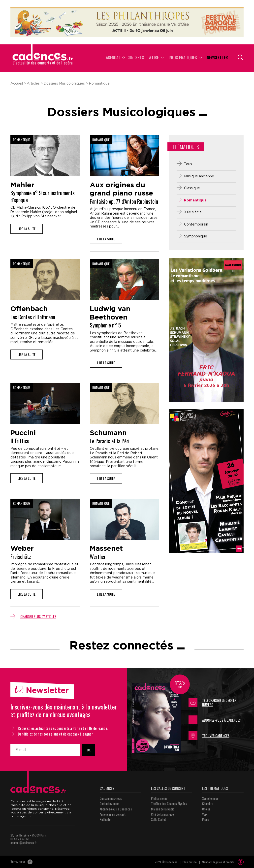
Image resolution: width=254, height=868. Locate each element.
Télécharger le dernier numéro (212, 702)
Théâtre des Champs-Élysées (169, 804)
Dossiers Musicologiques (64, 84)
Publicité (105, 819)
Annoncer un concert (113, 814)
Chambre (208, 804)
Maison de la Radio (163, 809)
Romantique (195, 200)
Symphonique (196, 236)
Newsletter (217, 58)
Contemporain (196, 225)
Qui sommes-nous (111, 798)
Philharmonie (159, 798)
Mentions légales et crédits (218, 862)
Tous (188, 164)
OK (89, 750)
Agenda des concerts (125, 58)
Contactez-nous (110, 804)
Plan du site (190, 862)
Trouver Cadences (209, 736)
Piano (206, 819)
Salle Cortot (159, 819)
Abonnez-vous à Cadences (215, 720)
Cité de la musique (162, 814)
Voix (205, 814)
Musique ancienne (199, 176)
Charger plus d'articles (33, 616)
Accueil (17, 84)
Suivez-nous (21, 862)
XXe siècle (193, 212)
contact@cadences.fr (23, 843)
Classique (192, 188)
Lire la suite (27, 229)
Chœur (206, 809)
